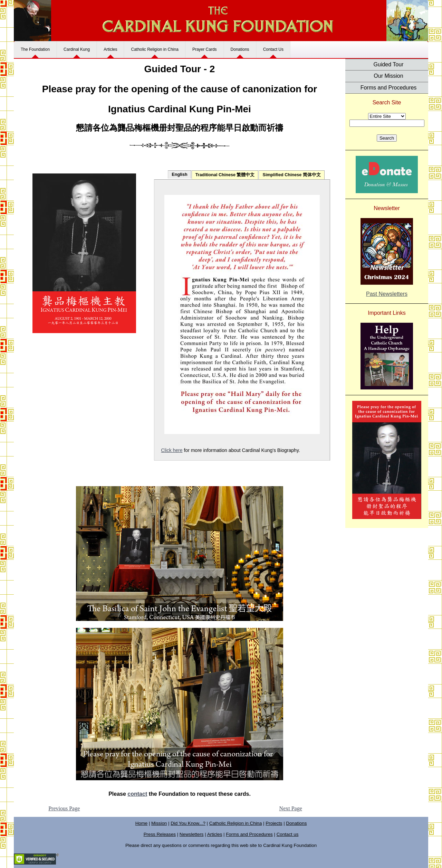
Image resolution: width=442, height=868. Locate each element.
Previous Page (64, 808)
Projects (274, 823)
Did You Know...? (188, 823)
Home (142, 823)
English (179, 174)
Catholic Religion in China (155, 49)
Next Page (291, 808)
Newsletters (192, 834)
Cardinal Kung (77, 49)
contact (137, 794)
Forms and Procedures (389, 88)
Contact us (288, 834)
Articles (110, 49)
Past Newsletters (387, 294)
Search (387, 138)
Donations (240, 49)
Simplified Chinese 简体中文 (291, 175)
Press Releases (160, 834)
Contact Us (273, 49)
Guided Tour (389, 64)
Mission (159, 823)
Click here (172, 450)
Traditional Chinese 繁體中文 (225, 175)
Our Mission (388, 76)
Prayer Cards (205, 49)
